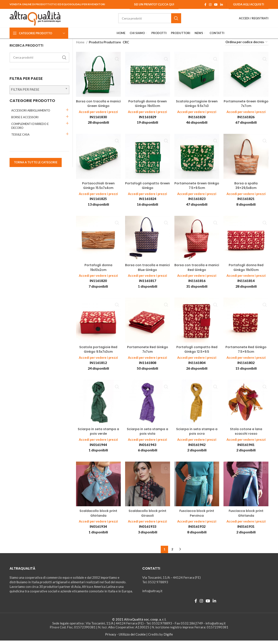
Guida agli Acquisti (249, 4)
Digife (168, 638)
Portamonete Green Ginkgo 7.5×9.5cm (197, 189)
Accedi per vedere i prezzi (98, 116)
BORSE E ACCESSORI (25, 121)
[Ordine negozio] (247, 46)
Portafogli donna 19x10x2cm (98, 271)
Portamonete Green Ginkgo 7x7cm (246, 108)
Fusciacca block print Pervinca (197, 517)
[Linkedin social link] (222, 5)
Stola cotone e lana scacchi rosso (246, 435)
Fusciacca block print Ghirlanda (246, 517)
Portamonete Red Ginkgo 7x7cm (148, 353)
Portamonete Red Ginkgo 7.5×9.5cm (246, 353)
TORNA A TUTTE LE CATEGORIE (36, 166)
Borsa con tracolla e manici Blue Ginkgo (148, 271)
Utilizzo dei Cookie (132, 638)
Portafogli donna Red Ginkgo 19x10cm (246, 271)
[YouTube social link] (216, 5)
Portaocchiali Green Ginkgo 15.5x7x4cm (98, 189)
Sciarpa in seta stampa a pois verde (98, 435)
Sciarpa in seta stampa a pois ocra (197, 435)
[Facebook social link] (205, 5)
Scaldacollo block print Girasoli (147, 517)
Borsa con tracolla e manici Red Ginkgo (197, 271)
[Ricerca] (154, 20)
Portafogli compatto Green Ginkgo (147, 189)
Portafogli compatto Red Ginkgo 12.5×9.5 (197, 353)
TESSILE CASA (20, 139)
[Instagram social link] (210, 5)
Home (81, 46)
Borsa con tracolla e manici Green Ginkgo (98, 108)
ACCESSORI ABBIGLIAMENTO (31, 115)
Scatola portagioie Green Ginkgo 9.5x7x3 (197, 108)
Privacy (111, 638)
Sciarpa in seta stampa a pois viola (148, 435)
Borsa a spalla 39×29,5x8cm (246, 189)
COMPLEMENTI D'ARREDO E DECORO (30, 130)
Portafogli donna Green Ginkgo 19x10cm (148, 108)
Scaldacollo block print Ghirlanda (98, 517)
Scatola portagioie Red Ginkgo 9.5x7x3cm (98, 353)
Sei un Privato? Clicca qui (154, 4)
